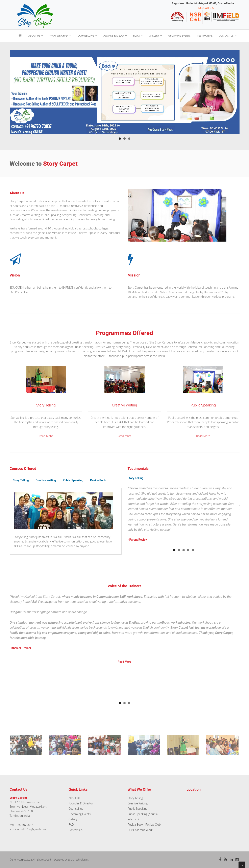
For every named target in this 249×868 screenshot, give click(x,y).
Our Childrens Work (140, 830)
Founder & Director (81, 803)
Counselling (87, 36)
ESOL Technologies (78, 860)
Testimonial (205, 36)
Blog (138, 36)
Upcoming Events (180, 36)
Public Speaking (138, 809)
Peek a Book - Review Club (144, 825)
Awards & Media (115, 36)
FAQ (71, 825)
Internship (134, 819)
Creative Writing (138, 803)
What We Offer (60, 36)
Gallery (155, 36)
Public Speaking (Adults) (143, 814)
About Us (36, 36)
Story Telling (135, 798)
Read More (46, 436)
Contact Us (228, 36)
